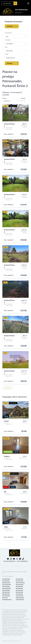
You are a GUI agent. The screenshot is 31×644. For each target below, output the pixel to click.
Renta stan (5, 598)
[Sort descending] (24, 101)
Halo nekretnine (20, 585)
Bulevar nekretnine (20, 583)
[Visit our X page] (17, 559)
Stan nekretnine (6, 590)
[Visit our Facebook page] (8, 559)
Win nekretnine (19, 588)
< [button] (4, 388)
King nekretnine (6, 594)
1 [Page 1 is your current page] (7, 388)
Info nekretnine (19, 581)
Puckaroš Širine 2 (11, 58)
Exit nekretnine (19, 590)
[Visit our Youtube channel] (14, 559)
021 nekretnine (6, 581)
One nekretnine (20, 596)
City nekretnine (20, 579)
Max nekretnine (20, 592)
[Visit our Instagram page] (11, 559)
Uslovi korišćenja (22, 561)
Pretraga (12, 63)
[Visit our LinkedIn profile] (20, 559)
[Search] (15, 3)
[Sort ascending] (22, 101)
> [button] (11, 388)
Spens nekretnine (6, 588)
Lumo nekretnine (20, 600)
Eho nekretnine (19, 587)
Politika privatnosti (10, 561)
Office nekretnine (7, 585)
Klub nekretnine (6, 587)
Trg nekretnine (19, 594)
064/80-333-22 (19, 13)
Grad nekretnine (6, 579)
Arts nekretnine (6, 596)
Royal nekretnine (6, 583)
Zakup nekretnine (20, 598)
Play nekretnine (6, 592)
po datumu (7, 101)
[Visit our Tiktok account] (23, 559)
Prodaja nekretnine (7, 600)
